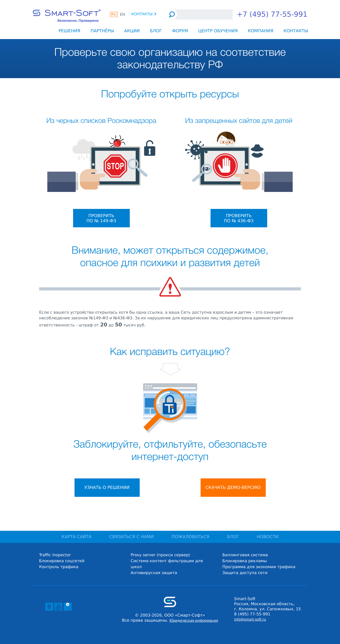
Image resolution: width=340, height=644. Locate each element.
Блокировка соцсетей (62, 561)
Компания (261, 31)
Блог (156, 31)
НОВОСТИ (268, 537)
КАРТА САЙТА (76, 537)
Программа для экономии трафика (259, 567)
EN (122, 14)
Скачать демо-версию (233, 487)
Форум (180, 31)
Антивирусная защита (154, 573)
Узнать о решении (107, 487)
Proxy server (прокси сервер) (160, 555)
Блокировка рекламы (245, 561)
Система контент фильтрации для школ (167, 564)
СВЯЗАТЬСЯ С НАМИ (132, 537)
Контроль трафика (59, 567)
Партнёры (102, 31)
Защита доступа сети (245, 573)
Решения (69, 31)
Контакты (144, 14)
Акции (132, 31)
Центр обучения (218, 31)
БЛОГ (233, 537)
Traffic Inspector (55, 555)
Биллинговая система (245, 555)
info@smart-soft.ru (250, 619)
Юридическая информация (194, 621)
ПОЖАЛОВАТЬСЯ (190, 537)
